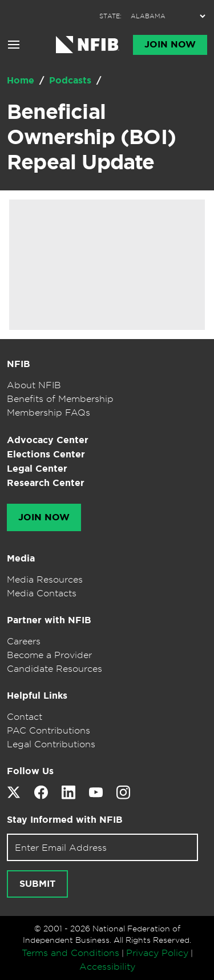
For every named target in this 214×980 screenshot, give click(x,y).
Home (22, 80)
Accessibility (107, 966)
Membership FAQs (49, 412)
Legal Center (37, 469)
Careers (24, 641)
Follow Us (30, 771)
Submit (37, 884)
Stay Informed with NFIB (65, 820)
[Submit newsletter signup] (37, 884)
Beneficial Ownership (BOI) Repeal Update (91, 137)
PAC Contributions (49, 730)
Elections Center (46, 454)
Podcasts (72, 80)
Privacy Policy (157, 953)
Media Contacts (42, 593)
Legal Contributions (51, 744)
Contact (25, 716)
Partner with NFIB (49, 620)
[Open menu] (14, 45)
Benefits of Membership (60, 399)
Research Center (46, 483)
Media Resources (45, 579)
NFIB (19, 364)
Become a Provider (49, 655)
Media (21, 558)
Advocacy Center (48, 440)
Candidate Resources (54, 668)
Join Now (170, 45)
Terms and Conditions (70, 953)
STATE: (110, 16)
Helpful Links (37, 696)
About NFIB (34, 385)
